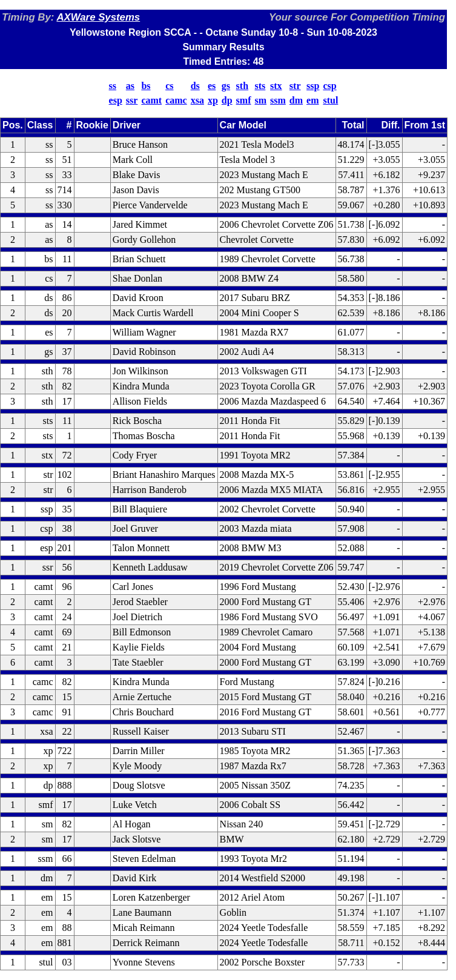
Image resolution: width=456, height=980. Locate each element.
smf (244, 100)
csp (329, 86)
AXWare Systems (98, 17)
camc (176, 100)
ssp (313, 86)
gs (226, 86)
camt (151, 100)
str (295, 86)
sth (242, 86)
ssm (278, 100)
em (312, 100)
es (212, 86)
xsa (197, 100)
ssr (132, 100)
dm (296, 100)
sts (260, 86)
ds (195, 86)
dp (227, 100)
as (130, 86)
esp (116, 100)
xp (213, 100)
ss (113, 86)
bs (146, 86)
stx (276, 86)
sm (261, 100)
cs (169, 86)
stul (330, 100)
